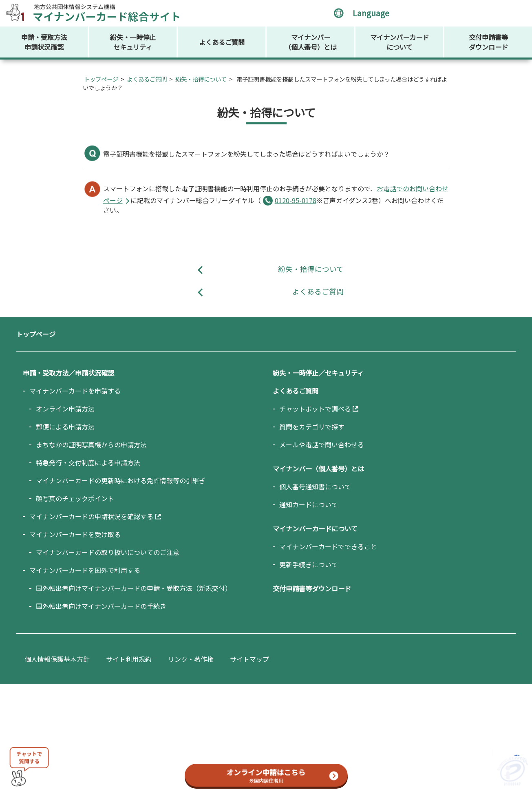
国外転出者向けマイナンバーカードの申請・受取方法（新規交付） (134, 588)
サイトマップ (249, 659)
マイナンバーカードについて (400, 42)
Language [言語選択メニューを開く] (371, 13)
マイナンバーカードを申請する (75, 391)
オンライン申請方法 (65, 409)
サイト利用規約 (129, 659)
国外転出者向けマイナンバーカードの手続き (101, 606)
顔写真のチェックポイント (75, 498)
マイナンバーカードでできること (328, 546)
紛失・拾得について (201, 79)
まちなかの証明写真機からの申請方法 (91, 444)
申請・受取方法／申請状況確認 (68, 373)
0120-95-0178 (296, 200)
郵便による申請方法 (65, 427)
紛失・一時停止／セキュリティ (318, 373)
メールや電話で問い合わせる (322, 444)
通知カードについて (309, 504)
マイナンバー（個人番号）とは (311, 42)
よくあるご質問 (222, 42)
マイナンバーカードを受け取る (75, 534)
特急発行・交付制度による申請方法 (88, 462)
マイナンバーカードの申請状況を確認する (91, 516)
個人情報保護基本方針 (57, 659)
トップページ (101, 79)
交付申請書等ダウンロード (488, 42)
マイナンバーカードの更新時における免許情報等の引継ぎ (121, 480)
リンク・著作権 (191, 659)
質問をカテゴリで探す (312, 427)
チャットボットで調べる (315, 409)
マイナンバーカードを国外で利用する (85, 570)
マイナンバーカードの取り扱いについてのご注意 (108, 552)
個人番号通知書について (315, 486)
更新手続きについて (309, 564)
